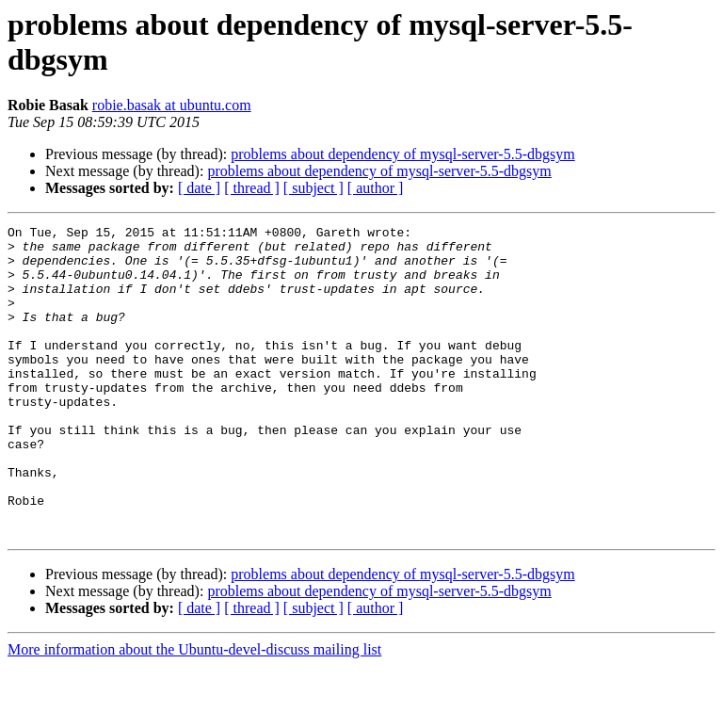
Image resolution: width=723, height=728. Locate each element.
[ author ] (376, 188)
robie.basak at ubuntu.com (172, 105)
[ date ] (199, 188)
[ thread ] (252, 188)
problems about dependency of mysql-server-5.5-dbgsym (402, 154)
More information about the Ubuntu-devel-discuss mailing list (194, 712)
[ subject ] (313, 188)
